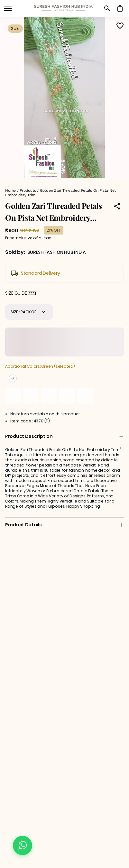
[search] (107, 8)
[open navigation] (8, 8)
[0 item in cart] (120, 8)
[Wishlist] (120, 26)
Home (10, 190)
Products (28, 190)
